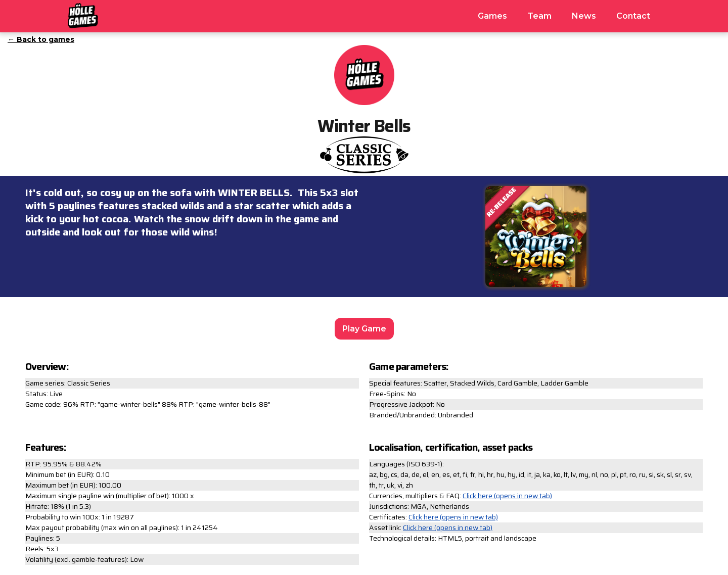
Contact (633, 16)
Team (539, 16)
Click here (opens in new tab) (507, 496)
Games (492, 16)
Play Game (364, 329)
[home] (83, 14)
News (584, 16)
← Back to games (41, 39)
